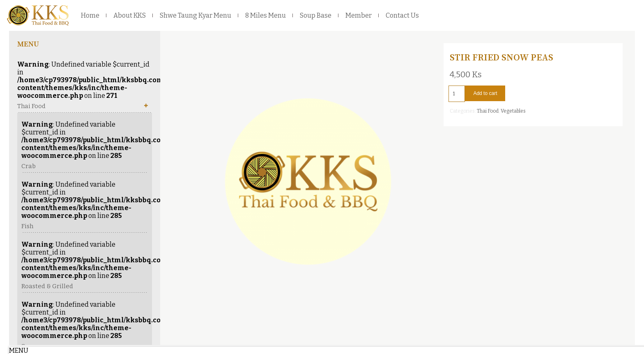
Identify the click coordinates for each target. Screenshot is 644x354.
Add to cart (485, 93)
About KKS (130, 15)
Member (359, 15)
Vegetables (513, 111)
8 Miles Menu (266, 15)
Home (90, 15)
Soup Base (316, 15)
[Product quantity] (457, 94)
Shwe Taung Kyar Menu (195, 15)
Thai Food (488, 111)
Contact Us (402, 15)
